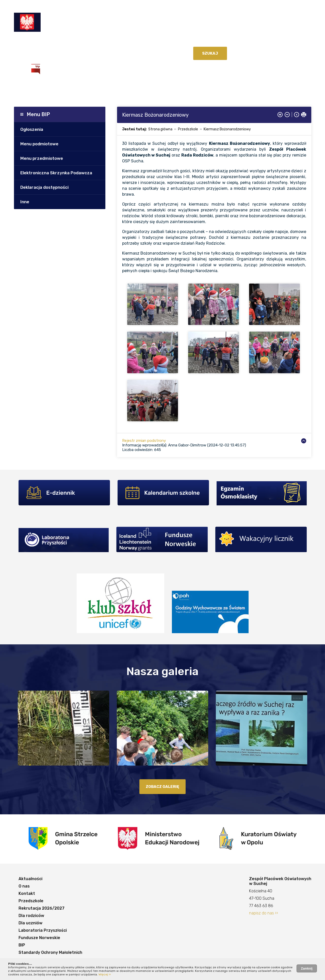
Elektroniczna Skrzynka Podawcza (56, 173)
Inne (25, 202)
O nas (54, 41)
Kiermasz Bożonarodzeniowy (227, 129)
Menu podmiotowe (39, 144)
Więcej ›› (105, 974)
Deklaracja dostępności (44, 187)
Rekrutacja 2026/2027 (141, 41)
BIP (70, 52)
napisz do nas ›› (264, 913)
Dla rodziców (184, 41)
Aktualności (31, 41)
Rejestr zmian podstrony (144, 441)
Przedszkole (99, 41)
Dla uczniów (215, 41)
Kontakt (73, 41)
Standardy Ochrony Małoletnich (112, 52)
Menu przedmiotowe (42, 158)
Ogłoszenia (32, 129)
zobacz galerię (162, 787)
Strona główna (160, 129)
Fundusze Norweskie (40, 52)
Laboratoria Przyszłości (257, 41)
